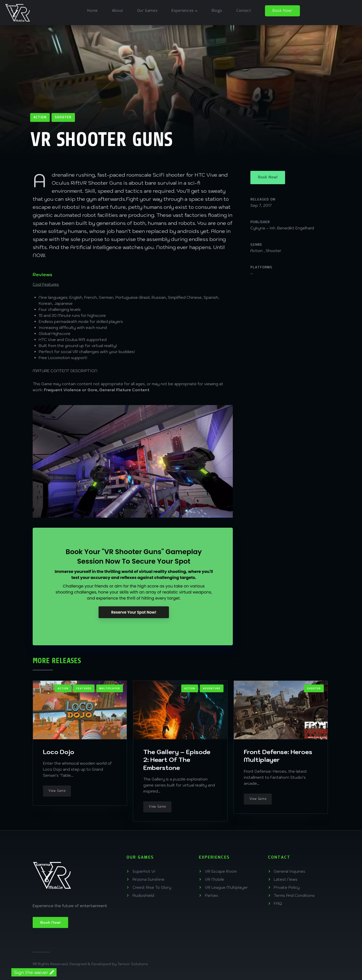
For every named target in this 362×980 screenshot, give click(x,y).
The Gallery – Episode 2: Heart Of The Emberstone (177, 760)
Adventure (212, 689)
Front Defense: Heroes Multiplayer (278, 756)
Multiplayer (110, 689)
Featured (84, 689)
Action (40, 117)
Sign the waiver (34, 972)
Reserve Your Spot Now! (134, 612)
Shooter (63, 117)
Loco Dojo (59, 752)
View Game (57, 791)
